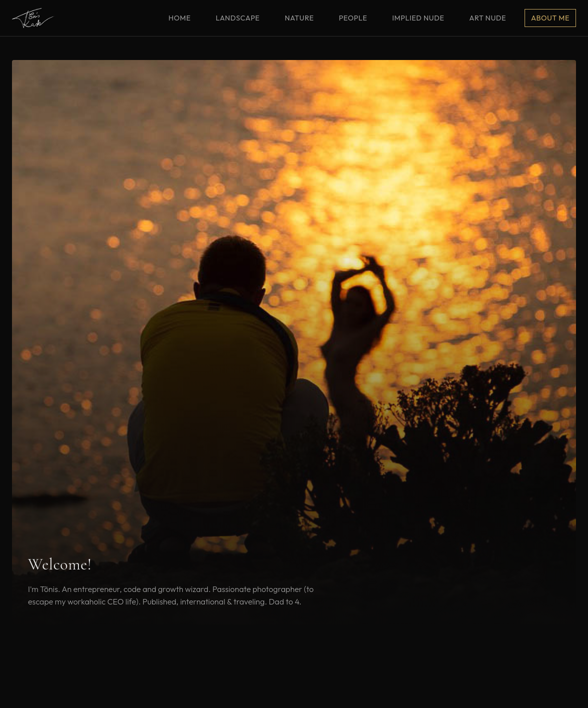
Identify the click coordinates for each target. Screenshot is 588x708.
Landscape (238, 18)
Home (179, 18)
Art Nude (488, 18)
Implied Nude (418, 18)
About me (550, 18)
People (353, 18)
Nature (299, 18)
